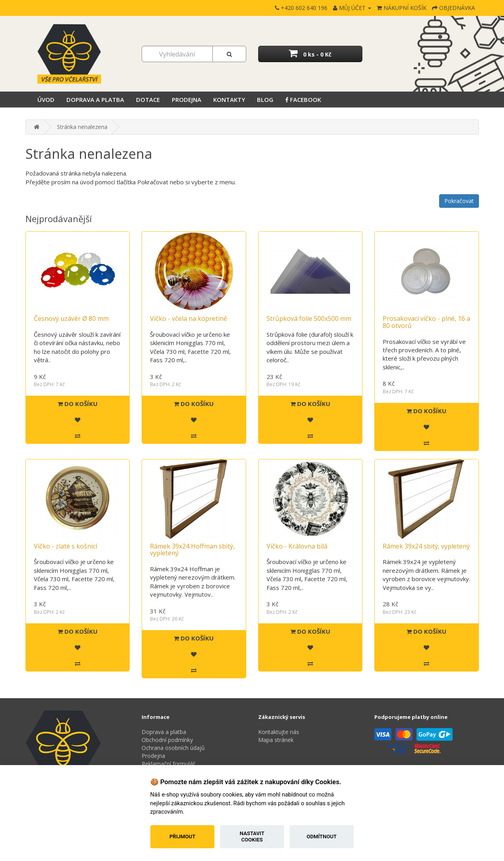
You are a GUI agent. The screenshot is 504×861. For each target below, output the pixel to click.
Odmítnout (322, 837)
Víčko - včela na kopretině (189, 318)
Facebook (303, 100)
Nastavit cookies (252, 837)
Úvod (46, 100)
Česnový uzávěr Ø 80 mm (71, 318)
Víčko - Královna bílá (297, 546)
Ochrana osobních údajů (173, 748)
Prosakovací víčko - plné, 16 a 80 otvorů (426, 322)
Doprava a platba (95, 100)
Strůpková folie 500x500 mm (309, 318)
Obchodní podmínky (167, 740)
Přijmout (182, 837)
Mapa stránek (276, 740)
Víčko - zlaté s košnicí (65, 546)
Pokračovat (459, 201)
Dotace (148, 100)
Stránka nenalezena (82, 127)
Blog (265, 100)
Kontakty (229, 100)
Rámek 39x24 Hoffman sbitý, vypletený (192, 550)
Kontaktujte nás (279, 732)
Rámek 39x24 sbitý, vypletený (426, 546)
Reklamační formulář (168, 764)
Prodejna (187, 100)
